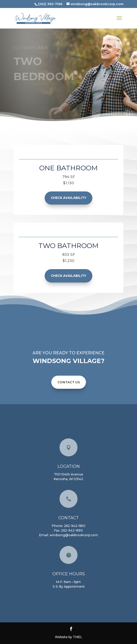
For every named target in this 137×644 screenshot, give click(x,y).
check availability (68, 198)
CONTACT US (69, 382)
